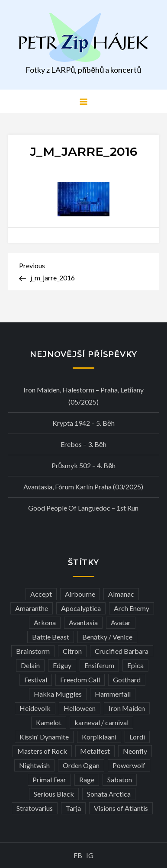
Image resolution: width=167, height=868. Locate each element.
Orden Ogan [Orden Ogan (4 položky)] (81, 765)
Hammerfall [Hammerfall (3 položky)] (113, 694)
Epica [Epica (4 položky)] (135, 665)
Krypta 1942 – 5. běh (83, 423)
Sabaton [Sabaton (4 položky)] (120, 780)
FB (78, 855)
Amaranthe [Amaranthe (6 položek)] (32, 608)
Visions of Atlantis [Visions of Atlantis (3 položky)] (121, 808)
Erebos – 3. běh (83, 444)
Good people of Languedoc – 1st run (83, 508)
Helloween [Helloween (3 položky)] (80, 708)
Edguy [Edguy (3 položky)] (62, 665)
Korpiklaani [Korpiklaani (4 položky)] (99, 737)
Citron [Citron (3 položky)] (72, 651)
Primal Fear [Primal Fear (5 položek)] (49, 780)
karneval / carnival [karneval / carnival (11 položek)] (101, 722)
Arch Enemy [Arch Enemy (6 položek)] (132, 608)
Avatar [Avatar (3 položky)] (121, 622)
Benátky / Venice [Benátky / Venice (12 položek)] (107, 637)
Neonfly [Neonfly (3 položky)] (135, 751)
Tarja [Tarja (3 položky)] (73, 808)
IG (90, 855)
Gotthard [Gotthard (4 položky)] (127, 680)
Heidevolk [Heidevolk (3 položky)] (35, 708)
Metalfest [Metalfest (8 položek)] (95, 751)
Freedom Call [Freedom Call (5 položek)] (80, 680)
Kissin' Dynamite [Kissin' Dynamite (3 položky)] (44, 737)
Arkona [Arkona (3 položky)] (45, 622)
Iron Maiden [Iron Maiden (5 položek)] (127, 708)
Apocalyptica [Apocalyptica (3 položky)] (81, 608)
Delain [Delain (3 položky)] (30, 665)
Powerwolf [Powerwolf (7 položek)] (129, 765)
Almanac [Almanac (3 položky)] (121, 594)
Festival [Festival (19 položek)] (36, 680)
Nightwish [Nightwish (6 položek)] (34, 765)
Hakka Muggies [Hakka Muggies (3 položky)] (58, 694)
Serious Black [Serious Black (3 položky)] (54, 794)
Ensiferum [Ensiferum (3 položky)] (99, 665)
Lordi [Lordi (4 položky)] (137, 737)
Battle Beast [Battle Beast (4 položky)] (51, 637)
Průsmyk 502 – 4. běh (84, 465)
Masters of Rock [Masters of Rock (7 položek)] (42, 751)
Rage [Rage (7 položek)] (87, 780)
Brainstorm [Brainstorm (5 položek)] (33, 651)
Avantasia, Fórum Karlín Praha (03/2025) (83, 487)
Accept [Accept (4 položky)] (41, 594)
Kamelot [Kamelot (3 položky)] (49, 722)
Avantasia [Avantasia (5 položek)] (83, 622)
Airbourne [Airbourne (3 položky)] (80, 594)
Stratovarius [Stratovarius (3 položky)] (35, 808)
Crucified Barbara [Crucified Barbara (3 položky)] (122, 651)
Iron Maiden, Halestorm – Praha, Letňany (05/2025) (84, 396)
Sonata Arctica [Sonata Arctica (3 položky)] (109, 794)
